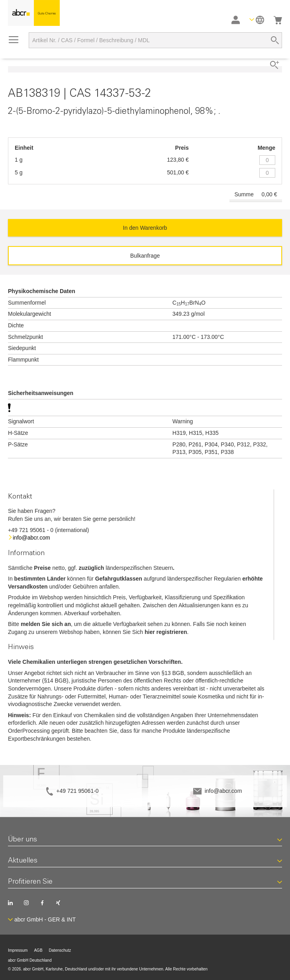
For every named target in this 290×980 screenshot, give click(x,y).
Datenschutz (60, 950)
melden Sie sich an (46, 624)
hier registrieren (166, 632)
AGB (38, 950)
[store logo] (34, 13)
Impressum (18, 950)
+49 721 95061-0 (77, 791)
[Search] (275, 40)
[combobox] (155, 40)
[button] (257, 20)
